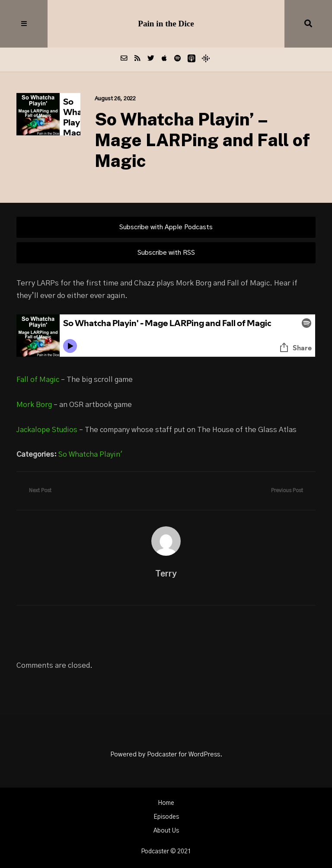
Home (166, 803)
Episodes (166, 817)
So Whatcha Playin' (90, 455)
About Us (166, 831)
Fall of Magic (38, 380)
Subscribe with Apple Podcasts (166, 227)
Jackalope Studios (47, 430)
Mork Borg (34, 405)
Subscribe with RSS (166, 253)
